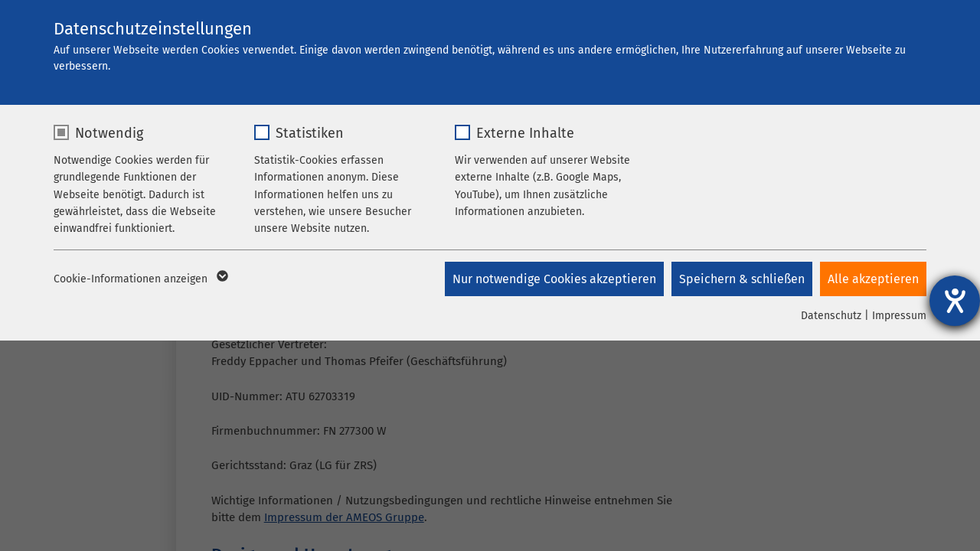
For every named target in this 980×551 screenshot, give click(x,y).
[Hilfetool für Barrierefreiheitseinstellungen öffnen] (955, 301)
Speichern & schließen (742, 279)
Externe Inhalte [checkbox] (525, 133)
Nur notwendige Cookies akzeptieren (554, 279)
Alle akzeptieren (873, 279)
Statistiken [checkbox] (310, 133)
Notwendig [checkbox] (109, 133)
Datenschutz (831, 316)
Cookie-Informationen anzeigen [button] (140, 279)
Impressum (899, 316)
